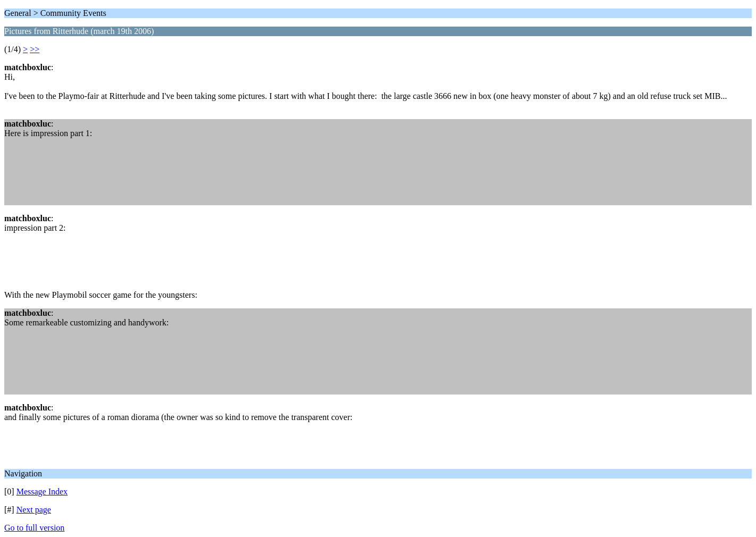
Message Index (42, 492)
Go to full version (34, 528)
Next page (34, 510)
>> (35, 49)
